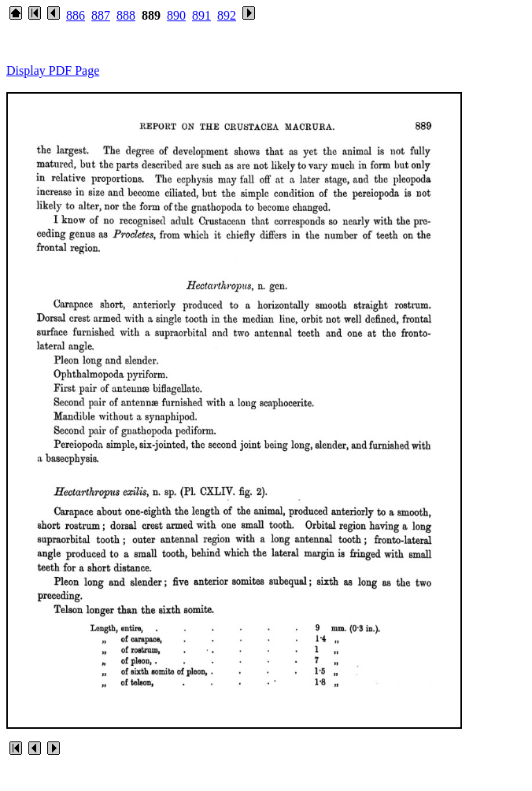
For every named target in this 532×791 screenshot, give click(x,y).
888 (126, 15)
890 (176, 15)
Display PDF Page (53, 70)
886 (76, 15)
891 (201, 15)
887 (101, 15)
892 (227, 15)
